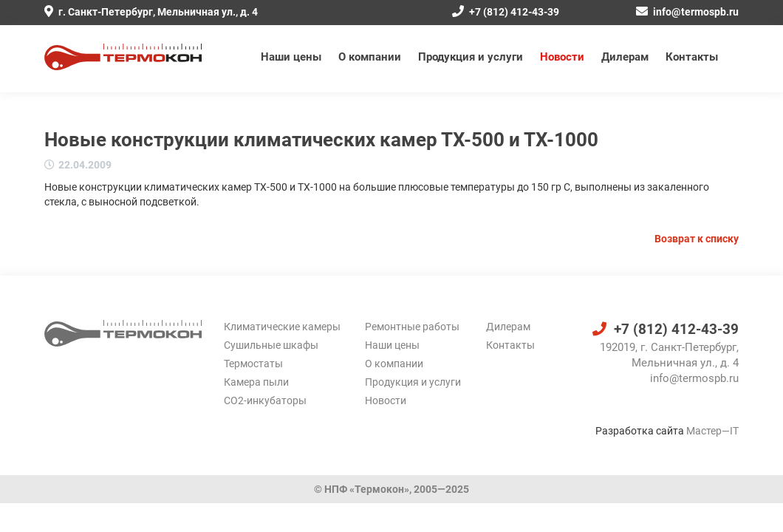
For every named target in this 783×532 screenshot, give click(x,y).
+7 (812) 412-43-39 (506, 12)
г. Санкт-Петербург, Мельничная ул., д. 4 (151, 12)
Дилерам (625, 57)
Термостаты (253, 364)
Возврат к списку (697, 239)
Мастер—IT (712, 431)
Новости (562, 57)
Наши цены (291, 57)
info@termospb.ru (687, 12)
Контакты (692, 57)
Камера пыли (256, 382)
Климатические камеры (282, 327)
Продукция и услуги (471, 57)
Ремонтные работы (412, 327)
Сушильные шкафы (271, 345)
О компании (370, 57)
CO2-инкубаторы (265, 400)
